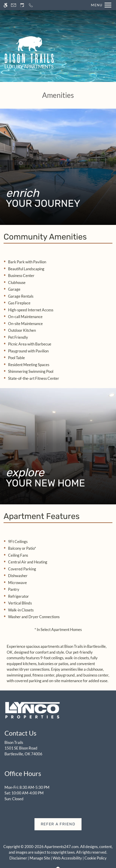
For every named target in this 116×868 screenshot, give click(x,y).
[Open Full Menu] (100, 5)
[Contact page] (14, 5)
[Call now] (31, 5)
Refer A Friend (58, 824)
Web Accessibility (67, 858)
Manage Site (40, 858)
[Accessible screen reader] (5, 5)
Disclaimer (18, 858)
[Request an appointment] (22, 5)
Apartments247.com (61, 847)
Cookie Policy (96, 858)
